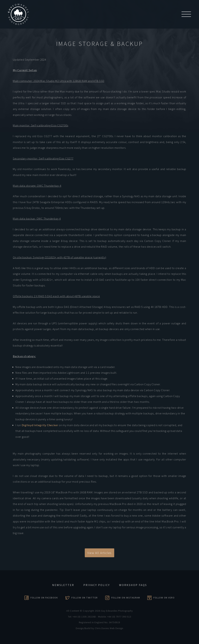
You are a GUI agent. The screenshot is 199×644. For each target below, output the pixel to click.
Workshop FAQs (133, 585)
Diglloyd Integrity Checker (40, 425)
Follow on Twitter (85, 598)
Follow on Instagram (126, 598)
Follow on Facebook (44, 598)
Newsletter (63, 585)
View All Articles (99, 553)
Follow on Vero (164, 598)
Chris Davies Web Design (109, 628)
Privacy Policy (97, 585)
